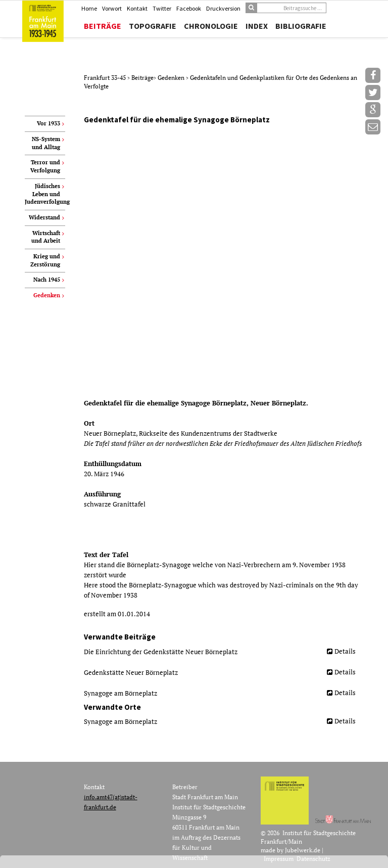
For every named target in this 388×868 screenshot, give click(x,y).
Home (89, 8)
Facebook (189, 8)
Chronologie (211, 26)
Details (345, 651)
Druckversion (223, 8)
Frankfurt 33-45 (106, 78)
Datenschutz (313, 859)
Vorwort (112, 8)
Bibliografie (301, 26)
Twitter (162, 8)
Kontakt (137, 8)
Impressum (279, 859)
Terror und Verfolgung (45, 166)
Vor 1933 (48, 123)
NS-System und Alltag (46, 143)
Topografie (153, 26)
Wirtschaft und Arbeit (46, 237)
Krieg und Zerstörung (45, 260)
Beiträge (103, 26)
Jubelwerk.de (303, 850)
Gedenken (172, 78)
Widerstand (44, 217)
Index (257, 26)
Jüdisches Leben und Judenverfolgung (45, 194)
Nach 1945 (47, 280)
